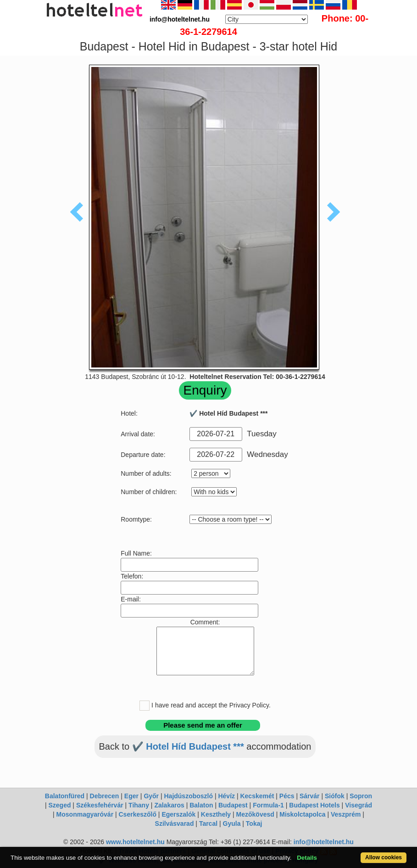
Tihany (139, 805)
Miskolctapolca (302, 814)
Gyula (232, 823)
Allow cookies (384, 857)
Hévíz (226, 796)
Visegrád (359, 805)
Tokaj (254, 823)
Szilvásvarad (175, 823)
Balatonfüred (65, 796)
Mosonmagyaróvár (85, 814)
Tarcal (208, 823)
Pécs (287, 796)
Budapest (233, 805)
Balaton (201, 805)
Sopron (361, 796)
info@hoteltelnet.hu (324, 842)
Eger (131, 796)
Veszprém (346, 814)
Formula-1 (268, 805)
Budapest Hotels (314, 805)
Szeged (59, 805)
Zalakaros (169, 805)
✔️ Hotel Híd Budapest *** (188, 746)
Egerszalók (178, 814)
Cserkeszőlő (138, 814)
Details (307, 858)
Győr (151, 796)
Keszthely (216, 814)
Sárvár (310, 796)
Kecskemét (257, 796)
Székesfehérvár (100, 805)
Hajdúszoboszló (188, 796)
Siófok (335, 796)
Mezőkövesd (255, 814)
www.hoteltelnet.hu (135, 842)
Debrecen (105, 796)
